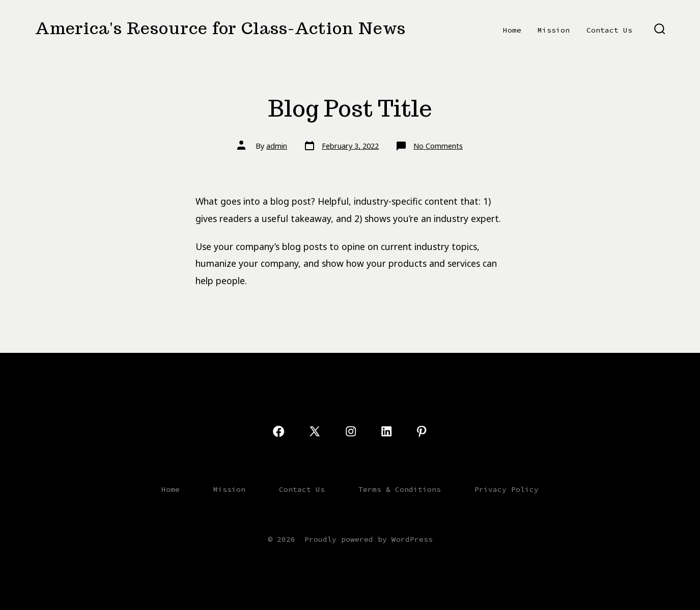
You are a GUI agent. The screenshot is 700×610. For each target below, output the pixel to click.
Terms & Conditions (400, 489)
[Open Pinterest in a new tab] (422, 431)
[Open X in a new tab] (315, 431)
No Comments (438, 146)
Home (512, 30)
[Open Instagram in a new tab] (351, 431)
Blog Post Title (350, 108)
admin (277, 146)
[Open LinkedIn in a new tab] (386, 431)
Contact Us (609, 30)
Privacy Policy (507, 489)
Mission (554, 30)
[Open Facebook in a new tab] (278, 431)
